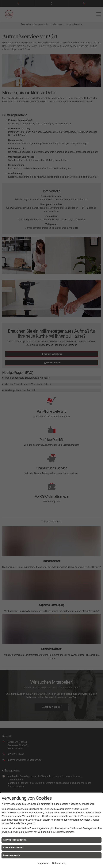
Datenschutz (59, 863)
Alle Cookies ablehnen (14, 848)
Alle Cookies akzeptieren (15, 840)
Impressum (43, 863)
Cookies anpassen (12, 855)
